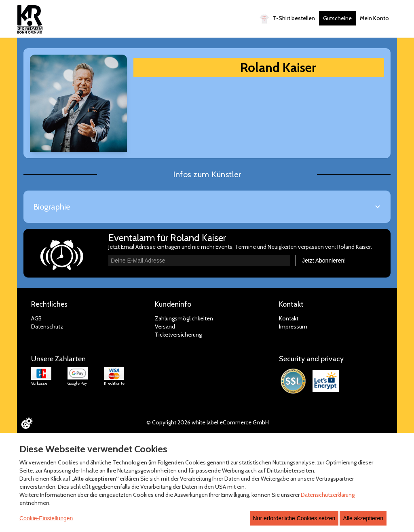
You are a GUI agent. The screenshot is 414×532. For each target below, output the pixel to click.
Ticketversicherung (178, 335)
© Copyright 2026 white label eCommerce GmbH (208, 422)
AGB (36, 318)
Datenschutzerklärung (328, 495)
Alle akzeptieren (363, 518)
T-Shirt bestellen (287, 19)
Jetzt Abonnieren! (324, 261)
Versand (165, 326)
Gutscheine (337, 18)
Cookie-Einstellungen (46, 518)
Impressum (293, 326)
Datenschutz (47, 326)
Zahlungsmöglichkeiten (184, 318)
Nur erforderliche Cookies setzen (294, 518)
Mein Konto (374, 18)
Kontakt (289, 318)
